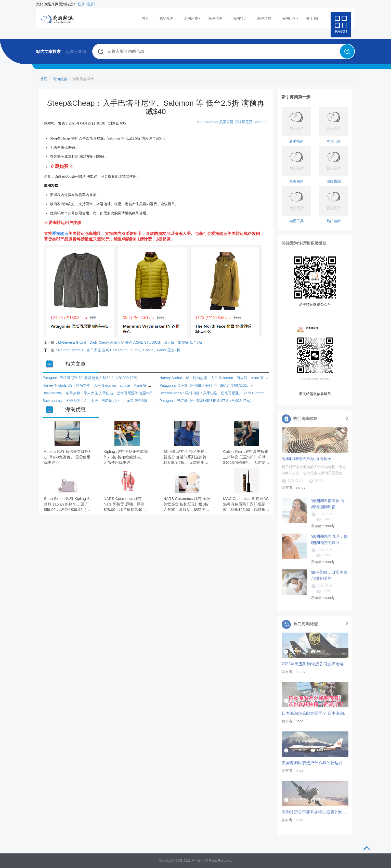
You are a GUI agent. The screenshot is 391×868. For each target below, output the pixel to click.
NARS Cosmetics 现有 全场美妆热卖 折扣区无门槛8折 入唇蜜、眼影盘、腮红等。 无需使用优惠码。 (187, 504)
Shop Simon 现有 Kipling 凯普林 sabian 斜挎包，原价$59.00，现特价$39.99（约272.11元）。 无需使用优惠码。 (67, 504)
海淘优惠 (215, 18)
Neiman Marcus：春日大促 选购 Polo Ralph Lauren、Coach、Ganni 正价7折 (119, 350)
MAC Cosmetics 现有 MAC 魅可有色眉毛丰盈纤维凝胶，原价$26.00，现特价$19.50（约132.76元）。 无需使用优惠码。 (246, 504)
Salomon (260, 122)
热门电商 (334, 221)
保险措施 (334, 181)
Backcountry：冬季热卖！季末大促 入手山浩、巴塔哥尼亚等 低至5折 (97, 393)
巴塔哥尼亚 (243, 122)
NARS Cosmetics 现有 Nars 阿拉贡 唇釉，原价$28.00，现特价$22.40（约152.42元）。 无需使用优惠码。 (127, 504)
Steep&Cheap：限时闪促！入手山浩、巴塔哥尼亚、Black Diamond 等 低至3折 (222, 393)
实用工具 (296, 221)
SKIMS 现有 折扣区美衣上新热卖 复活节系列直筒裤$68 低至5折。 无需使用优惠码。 (186, 457)
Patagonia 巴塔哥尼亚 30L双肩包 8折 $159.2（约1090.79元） (92, 378)
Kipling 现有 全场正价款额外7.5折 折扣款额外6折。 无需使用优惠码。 (126, 457)
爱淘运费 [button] (192, 18)
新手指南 (296, 141)
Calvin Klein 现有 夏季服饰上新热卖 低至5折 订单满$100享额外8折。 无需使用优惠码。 (246, 457)
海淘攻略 (264, 18)
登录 (81, 4)
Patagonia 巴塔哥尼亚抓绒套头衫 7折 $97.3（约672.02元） (207, 385)
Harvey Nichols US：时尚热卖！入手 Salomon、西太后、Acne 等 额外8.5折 (220, 378)
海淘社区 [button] (290, 18)
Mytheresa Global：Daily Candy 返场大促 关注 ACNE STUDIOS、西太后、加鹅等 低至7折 (130, 342)
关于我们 (313, 18)
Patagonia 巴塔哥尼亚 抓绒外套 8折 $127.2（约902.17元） (206, 401)
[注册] (90, 4)
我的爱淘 (166, 18)
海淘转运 (240, 18)
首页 (146, 18)
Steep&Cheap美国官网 (215, 122)
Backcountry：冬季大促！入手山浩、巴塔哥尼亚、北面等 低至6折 (95, 401)
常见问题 (334, 141)
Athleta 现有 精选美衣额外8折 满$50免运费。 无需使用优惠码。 (67, 457)
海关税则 (296, 181)
